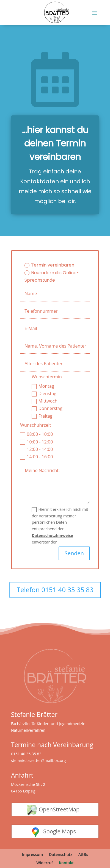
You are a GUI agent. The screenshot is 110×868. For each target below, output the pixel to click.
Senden (74, 553)
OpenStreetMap (59, 809)
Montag (43, 386)
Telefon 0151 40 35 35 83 (55, 590)
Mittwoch (44, 401)
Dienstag (44, 393)
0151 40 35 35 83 (26, 754)
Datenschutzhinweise (52, 535)
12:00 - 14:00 (36, 449)
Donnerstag (47, 408)
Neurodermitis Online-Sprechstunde (52, 276)
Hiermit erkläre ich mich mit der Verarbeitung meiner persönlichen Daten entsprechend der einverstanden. (60, 526)
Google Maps (59, 831)
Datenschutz (61, 855)
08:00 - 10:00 (36, 434)
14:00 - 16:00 (36, 457)
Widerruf (45, 863)
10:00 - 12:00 (36, 442)
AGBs (83, 855)
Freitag (42, 416)
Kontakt (66, 863)
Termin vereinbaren (49, 265)
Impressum (32, 855)
